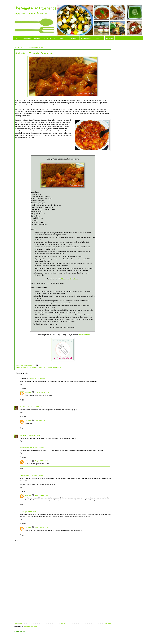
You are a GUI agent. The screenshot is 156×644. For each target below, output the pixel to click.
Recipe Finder (87, 38)
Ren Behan (23, 407)
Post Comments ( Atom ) (31, 627)
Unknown (25, 365)
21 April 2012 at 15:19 (29, 512)
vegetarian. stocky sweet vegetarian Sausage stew (46, 367)
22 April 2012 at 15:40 (41, 461)
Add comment (20, 541)
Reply (21, 384)
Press (61, 38)
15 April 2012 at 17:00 (37, 447)
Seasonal (99, 38)
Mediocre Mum (25, 447)
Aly (21, 512)
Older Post (107, 623)
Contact (37, 38)
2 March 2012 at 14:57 (35, 435)
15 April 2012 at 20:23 (37, 476)
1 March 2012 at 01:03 (42, 392)
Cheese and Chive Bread (70, 279)
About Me (27, 38)
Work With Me (50, 38)
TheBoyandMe (24, 476)
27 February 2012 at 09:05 (37, 379)
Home (17, 38)
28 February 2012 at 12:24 (36, 407)
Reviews (110, 38)
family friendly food (26, 367)
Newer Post (19, 623)
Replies (24, 388)
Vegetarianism (72, 38)
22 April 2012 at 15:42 (41, 495)
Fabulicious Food (84, 335)
